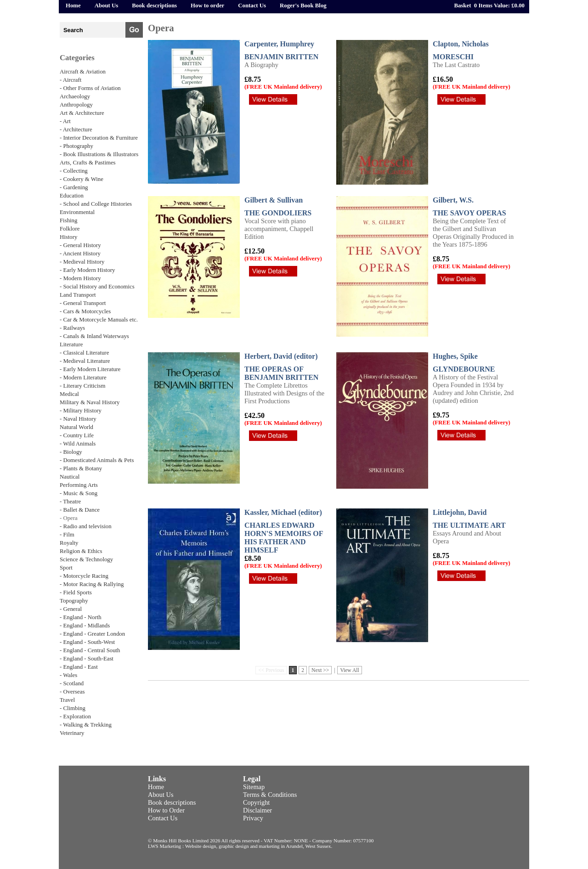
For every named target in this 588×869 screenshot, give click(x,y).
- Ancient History (80, 254)
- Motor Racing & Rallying (92, 584)
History (68, 237)
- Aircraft (71, 80)
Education (72, 196)
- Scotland (72, 683)
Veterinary (72, 733)
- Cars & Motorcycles (85, 311)
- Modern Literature (83, 378)
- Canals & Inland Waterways (94, 336)
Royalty (69, 543)
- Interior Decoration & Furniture (99, 138)
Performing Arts (79, 485)
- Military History (81, 411)
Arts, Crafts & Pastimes (88, 163)
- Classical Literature (84, 353)
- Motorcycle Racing (84, 576)
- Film (67, 535)
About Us (107, 6)
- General (71, 609)
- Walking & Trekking (86, 725)
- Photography (76, 146)
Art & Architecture (82, 113)
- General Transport (83, 303)
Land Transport (78, 295)
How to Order (166, 810)
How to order (207, 6)
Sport (66, 568)
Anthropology (76, 105)
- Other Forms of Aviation (90, 88)
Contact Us (252, 6)
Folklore (70, 229)
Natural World (76, 427)
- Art (65, 121)
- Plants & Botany (81, 468)
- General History (80, 245)
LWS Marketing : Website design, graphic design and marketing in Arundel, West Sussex (239, 846)
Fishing (68, 220)
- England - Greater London (92, 634)
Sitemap (254, 787)
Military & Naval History (90, 402)
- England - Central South (90, 650)
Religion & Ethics (81, 551)
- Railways (72, 328)
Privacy (253, 818)
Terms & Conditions (270, 795)
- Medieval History (82, 262)
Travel (67, 700)
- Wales (68, 675)
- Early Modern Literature (90, 369)
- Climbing (73, 708)
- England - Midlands (85, 626)
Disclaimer (257, 810)
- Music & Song (79, 493)
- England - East (79, 667)
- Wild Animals (78, 444)
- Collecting (74, 171)
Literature (71, 344)
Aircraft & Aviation (83, 72)
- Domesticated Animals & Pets (97, 460)
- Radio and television (86, 526)
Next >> (320, 670)
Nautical (70, 477)
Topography (74, 601)
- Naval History (78, 419)
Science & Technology (86, 559)
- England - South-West (87, 642)
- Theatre (70, 502)
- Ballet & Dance (80, 510)
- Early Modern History (87, 270)
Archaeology (75, 96)
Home (73, 6)
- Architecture (76, 130)
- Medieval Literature (85, 361)
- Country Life (77, 435)
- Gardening (74, 187)
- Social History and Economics (97, 287)
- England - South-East (87, 659)
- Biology (71, 452)
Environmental (77, 212)
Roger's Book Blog (303, 6)
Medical (69, 394)
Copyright (256, 802)
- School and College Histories (96, 204)
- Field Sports (76, 592)
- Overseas (72, 692)
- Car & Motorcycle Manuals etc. (99, 320)
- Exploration (75, 717)
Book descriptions (154, 6)
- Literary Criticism (83, 386)
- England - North (81, 617)
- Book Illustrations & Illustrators (99, 154)
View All (349, 670)
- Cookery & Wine (82, 179)
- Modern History (80, 278)
